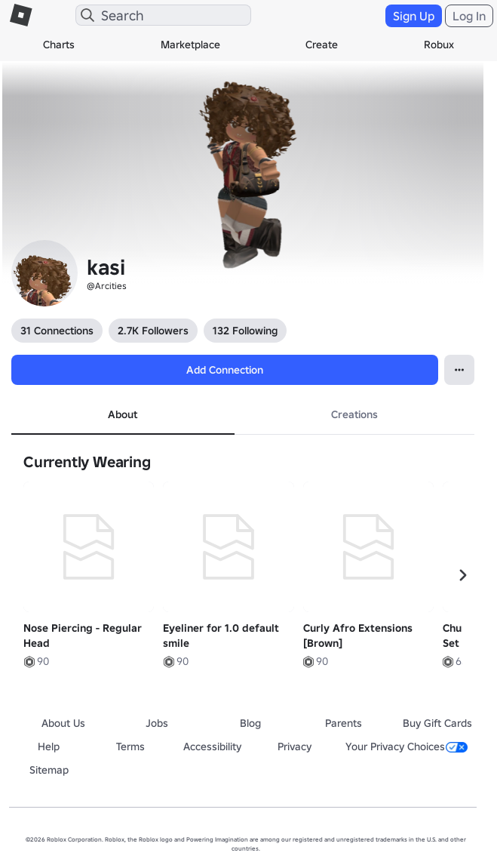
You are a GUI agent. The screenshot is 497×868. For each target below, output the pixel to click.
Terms (130, 746)
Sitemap (49, 770)
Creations (354, 414)
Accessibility (212, 746)
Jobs (157, 723)
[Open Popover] (459, 370)
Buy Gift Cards (437, 723)
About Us (63, 723)
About (123, 414)
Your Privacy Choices (406, 746)
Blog (250, 723)
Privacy (295, 746)
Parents (344, 723)
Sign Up (414, 16)
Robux (439, 45)
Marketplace (190, 45)
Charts (59, 45)
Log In (469, 16)
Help (49, 746)
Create (322, 45)
